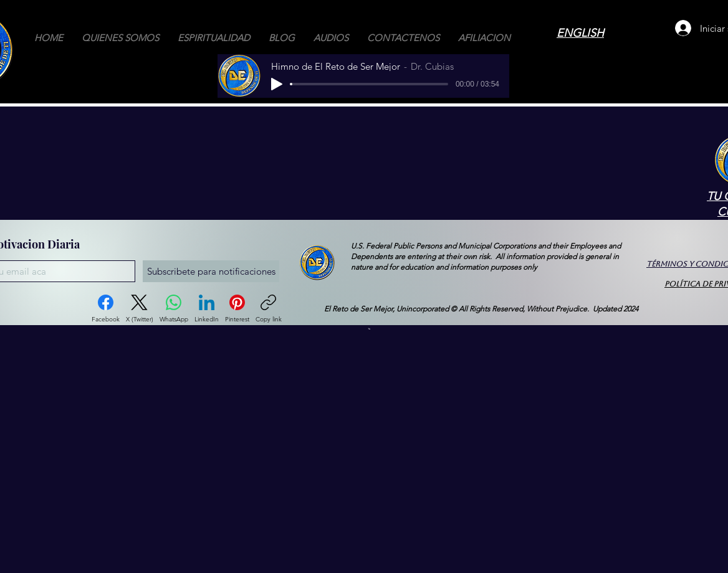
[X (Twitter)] (140, 309)
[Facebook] (106, 309)
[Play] (277, 84)
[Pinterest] (237, 309)
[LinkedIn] (207, 309)
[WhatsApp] (174, 309)
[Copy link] (269, 309)
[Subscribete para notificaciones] (211, 271)
